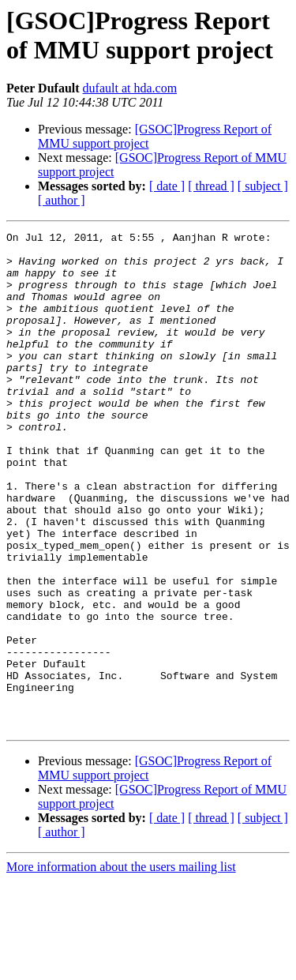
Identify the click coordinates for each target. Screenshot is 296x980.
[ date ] (167, 186)
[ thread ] (211, 186)
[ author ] (62, 200)
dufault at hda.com (130, 88)
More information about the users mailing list (121, 966)
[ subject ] (263, 186)
